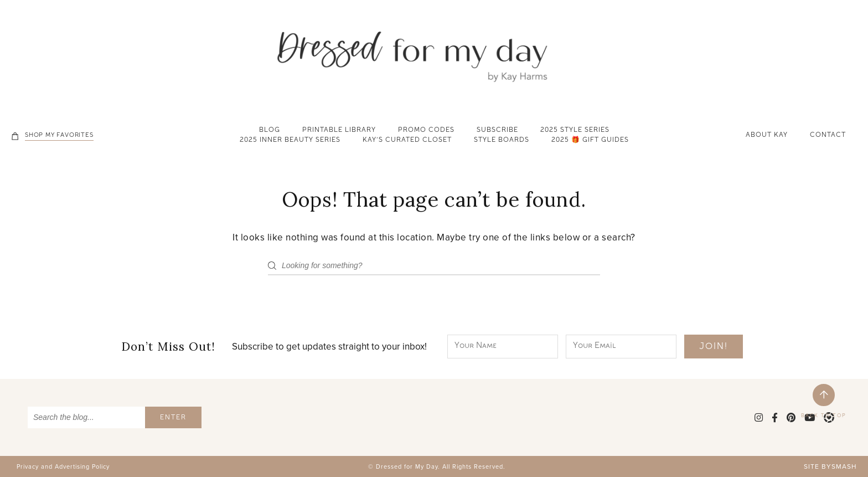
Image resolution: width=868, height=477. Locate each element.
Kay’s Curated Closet (407, 141)
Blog (270, 131)
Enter (173, 418)
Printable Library (339, 131)
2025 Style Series (575, 131)
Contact (828, 136)
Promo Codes (426, 131)
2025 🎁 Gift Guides (590, 141)
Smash (844, 466)
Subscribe (497, 131)
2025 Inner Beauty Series (290, 141)
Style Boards (502, 141)
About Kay (767, 136)
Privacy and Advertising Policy (63, 466)
